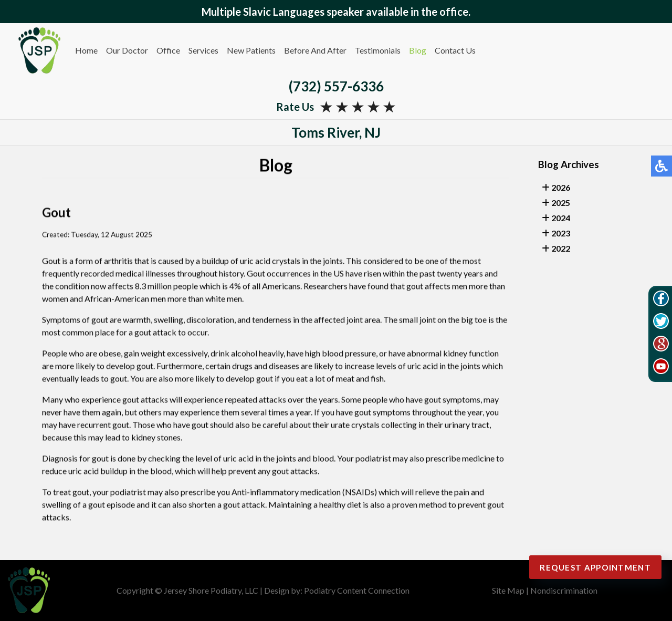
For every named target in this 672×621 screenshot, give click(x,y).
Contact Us (455, 50)
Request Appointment (587, 567)
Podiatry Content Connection (357, 590)
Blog (418, 50)
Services (203, 50)
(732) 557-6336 (336, 86)
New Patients (251, 50)
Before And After (315, 50)
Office (168, 50)
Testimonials (378, 50)
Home (86, 50)
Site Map (508, 590)
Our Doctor (127, 50)
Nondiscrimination (564, 590)
